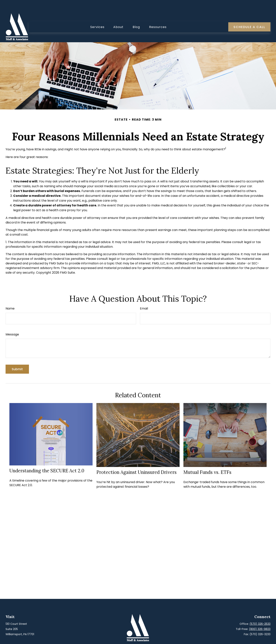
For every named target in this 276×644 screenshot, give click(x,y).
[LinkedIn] (141, 638)
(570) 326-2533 (260, 612)
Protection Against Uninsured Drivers (136, 461)
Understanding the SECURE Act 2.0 (47, 459)
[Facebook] (134, 638)
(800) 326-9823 (260, 618)
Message (12, 323)
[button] (97, 15)
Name (10, 297)
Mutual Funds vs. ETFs (207, 461)
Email (144, 297)
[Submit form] (17, 358)
